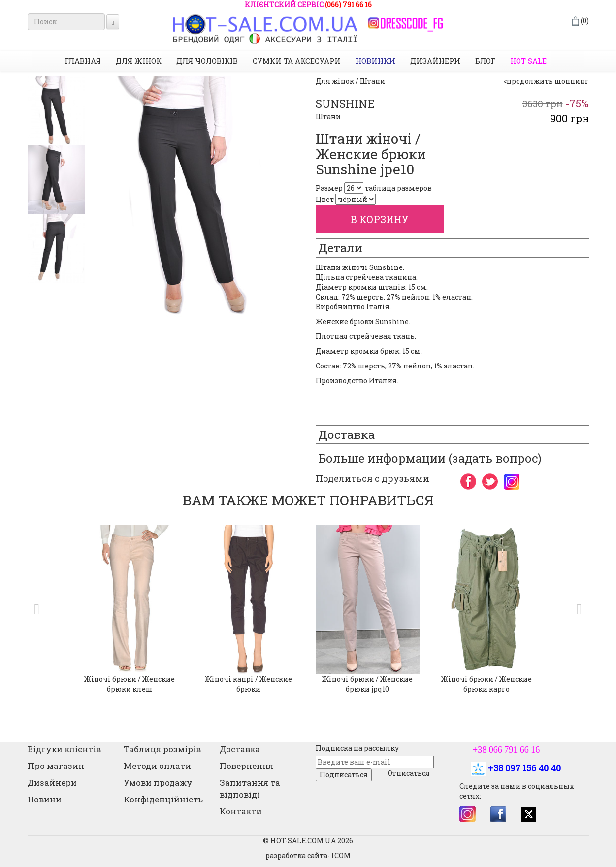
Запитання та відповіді (250, 788)
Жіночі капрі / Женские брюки (248, 684)
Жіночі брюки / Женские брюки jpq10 (367, 684)
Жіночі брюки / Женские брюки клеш (130, 684)
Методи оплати (157, 766)
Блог (485, 61)
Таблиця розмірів (162, 749)
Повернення (246, 766)
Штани (328, 117)
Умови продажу (158, 783)
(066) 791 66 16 (348, 5)
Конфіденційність (163, 799)
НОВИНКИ (375, 61)
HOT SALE (528, 61)
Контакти (241, 811)
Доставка (240, 749)
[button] (35, 609)
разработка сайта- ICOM (308, 855)
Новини (45, 799)
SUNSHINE (345, 104)
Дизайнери (435, 61)
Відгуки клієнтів (64, 749)
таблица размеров (398, 188)
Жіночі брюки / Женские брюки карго (486, 684)
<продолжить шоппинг (546, 81)
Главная (83, 61)
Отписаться (409, 773)
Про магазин (56, 766)
